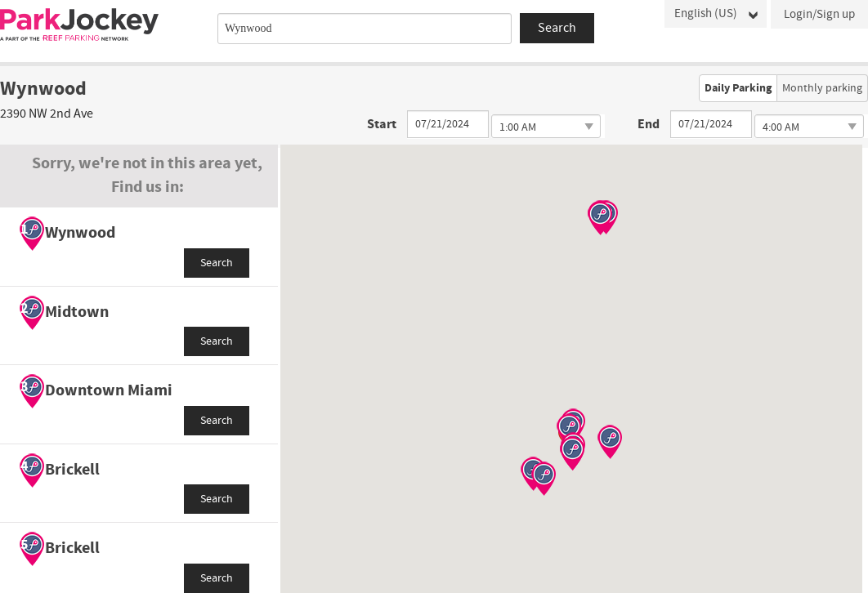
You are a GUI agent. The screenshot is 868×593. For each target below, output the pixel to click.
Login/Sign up (819, 14)
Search (217, 263)
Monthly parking (822, 88)
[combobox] (365, 29)
